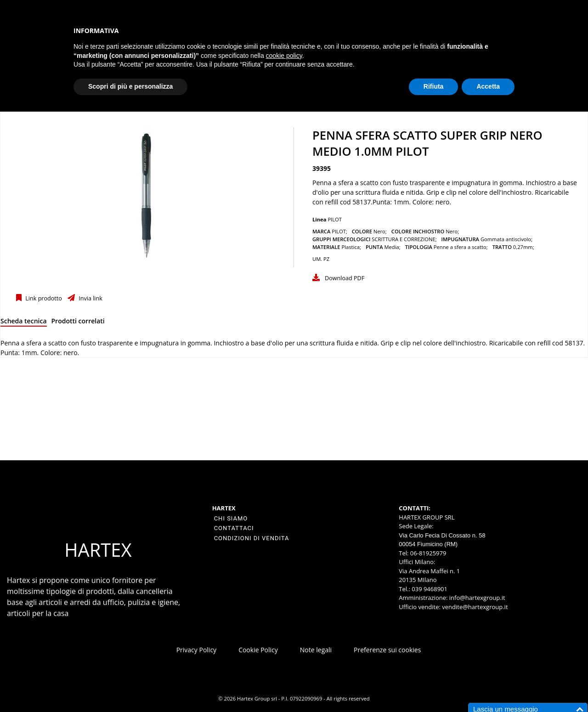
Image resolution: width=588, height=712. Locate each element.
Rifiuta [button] (434, 86)
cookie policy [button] (284, 56)
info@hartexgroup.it (476, 598)
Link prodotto (43, 298)
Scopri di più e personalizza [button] (130, 86)
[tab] (24, 323)
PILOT (335, 219)
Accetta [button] (488, 86)
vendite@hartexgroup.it (475, 607)
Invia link (90, 298)
